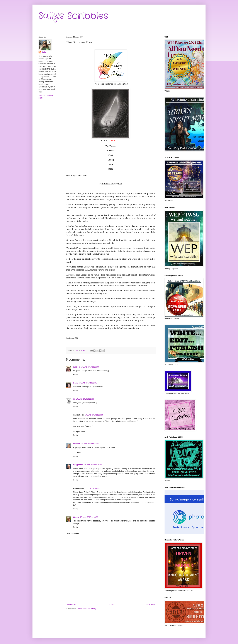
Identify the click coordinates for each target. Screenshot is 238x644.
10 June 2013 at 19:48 (94, 415)
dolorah (76, 444)
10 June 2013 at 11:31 (88, 383)
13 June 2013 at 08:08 (89, 517)
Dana (75, 383)
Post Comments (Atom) (86, 609)
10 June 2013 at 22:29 (90, 444)
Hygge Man (78, 465)
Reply (76, 375)
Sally (44, 52)
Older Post (150, 604)
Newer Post (71, 604)
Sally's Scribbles (73, 16)
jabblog (76, 367)
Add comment (73, 533)
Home (111, 604)
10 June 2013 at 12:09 (85, 399)
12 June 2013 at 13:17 (94, 488)
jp (74, 399)
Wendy (76, 517)
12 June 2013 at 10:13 (93, 465)
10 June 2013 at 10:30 (90, 367)
